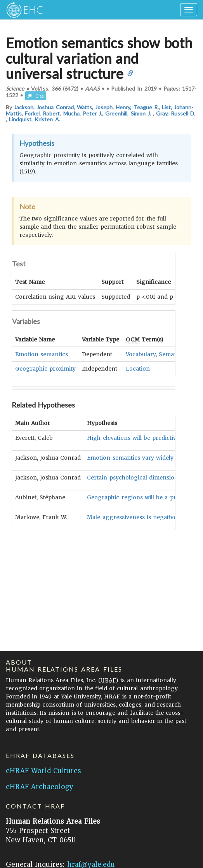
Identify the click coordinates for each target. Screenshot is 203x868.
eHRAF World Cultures (43, 771)
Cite (36, 96)
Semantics (173, 354)
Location (138, 368)
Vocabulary (141, 354)
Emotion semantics (42, 354)
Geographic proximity (45, 368)
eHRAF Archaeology (40, 787)
